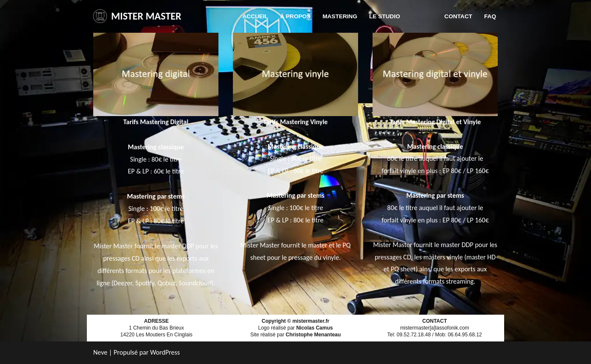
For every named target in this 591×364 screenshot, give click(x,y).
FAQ (490, 16)
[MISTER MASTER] (137, 16)
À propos (295, 16)
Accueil (255, 16)
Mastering (340, 16)
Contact (458, 16)
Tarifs (422, 16)
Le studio (385, 16)
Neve (100, 352)
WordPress (165, 352)
